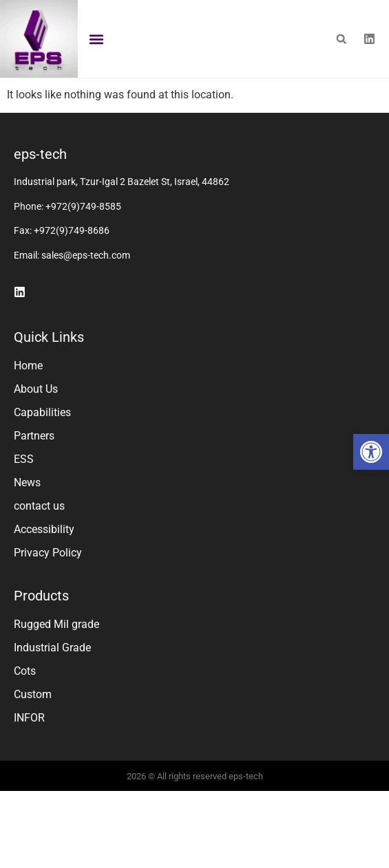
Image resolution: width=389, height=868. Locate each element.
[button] (371, 452)
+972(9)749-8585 (83, 248)
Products (41, 637)
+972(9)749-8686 (72, 272)
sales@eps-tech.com (86, 296)
